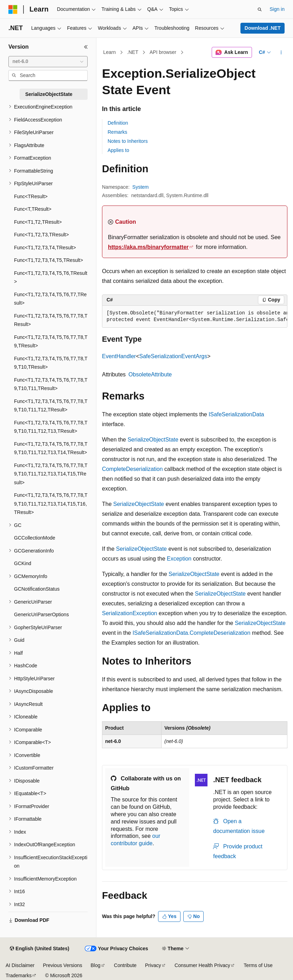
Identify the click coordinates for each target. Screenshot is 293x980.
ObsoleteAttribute (150, 374)
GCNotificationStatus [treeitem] (37, 589)
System (141, 187)
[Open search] (260, 9)
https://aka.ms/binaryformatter (148, 247)
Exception (179, 559)
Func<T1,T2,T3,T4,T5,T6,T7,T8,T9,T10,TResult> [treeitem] (51, 363)
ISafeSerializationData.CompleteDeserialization (191, 633)
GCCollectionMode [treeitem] (35, 538)
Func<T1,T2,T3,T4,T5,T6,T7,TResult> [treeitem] (50, 299)
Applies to (118, 150)
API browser (163, 52)
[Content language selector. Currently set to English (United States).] (39, 949)
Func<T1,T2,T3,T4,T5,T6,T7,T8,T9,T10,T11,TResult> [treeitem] (51, 384)
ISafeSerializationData (236, 414)
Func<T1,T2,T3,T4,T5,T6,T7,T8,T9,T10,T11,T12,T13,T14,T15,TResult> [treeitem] (51, 474)
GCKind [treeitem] (23, 563)
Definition (118, 123)
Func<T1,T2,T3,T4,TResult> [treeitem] (45, 248)
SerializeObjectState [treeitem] (49, 94)
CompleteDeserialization (132, 469)
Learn (110, 52)
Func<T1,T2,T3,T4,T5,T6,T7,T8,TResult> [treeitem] (51, 320)
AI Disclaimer (20, 965)
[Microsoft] (13, 9)
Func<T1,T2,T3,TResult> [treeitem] (41, 235)
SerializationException (130, 613)
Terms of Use (258, 965)
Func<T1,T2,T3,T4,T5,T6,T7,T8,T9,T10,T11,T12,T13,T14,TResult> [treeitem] (51, 448)
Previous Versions (62, 965)
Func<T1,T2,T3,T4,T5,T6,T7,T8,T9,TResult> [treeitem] (51, 342)
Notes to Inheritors (128, 141)
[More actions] (281, 53)
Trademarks (19, 975)
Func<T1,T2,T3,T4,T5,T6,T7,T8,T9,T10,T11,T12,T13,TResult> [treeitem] (51, 427)
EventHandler (119, 356)
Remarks (117, 132)
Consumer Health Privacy (202, 965)
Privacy (153, 965)
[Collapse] (86, 47)
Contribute (125, 965)
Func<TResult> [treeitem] (31, 196)
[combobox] (48, 62)
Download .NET (263, 28)
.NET (133, 52)
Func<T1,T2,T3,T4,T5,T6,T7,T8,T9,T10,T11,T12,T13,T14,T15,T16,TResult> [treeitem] (51, 504)
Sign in (277, 9)
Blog (96, 965)
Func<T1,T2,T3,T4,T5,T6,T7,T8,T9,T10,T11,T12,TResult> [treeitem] (51, 406)
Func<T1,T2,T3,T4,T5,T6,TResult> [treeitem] (51, 277)
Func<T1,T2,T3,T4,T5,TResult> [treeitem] (49, 260)
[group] (195, 317)
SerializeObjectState (153, 440)
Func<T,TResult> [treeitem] (33, 209)
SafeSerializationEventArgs (173, 356)
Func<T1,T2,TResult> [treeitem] (38, 222)
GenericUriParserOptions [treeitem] (41, 614)
